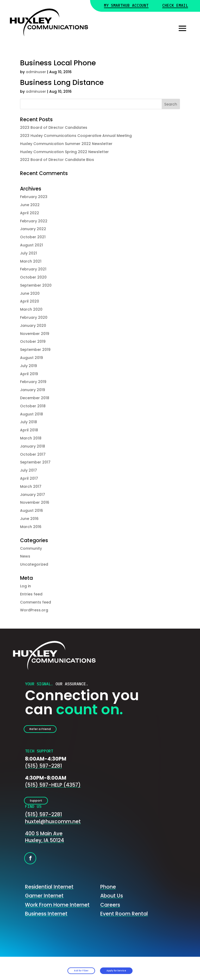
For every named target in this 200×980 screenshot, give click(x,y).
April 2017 (29, 478)
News (25, 556)
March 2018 (31, 438)
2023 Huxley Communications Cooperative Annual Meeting (76, 136)
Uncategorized (34, 564)
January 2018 (33, 446)
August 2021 (32, 245)
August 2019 (32, 358)
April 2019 (29, 374)
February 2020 (34, 317)
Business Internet (46, 921)
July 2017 (29, 470)
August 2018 (32, 414)
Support (42, 806)
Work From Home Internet (57, 912)
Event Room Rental (124, 921)
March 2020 (31, 309)
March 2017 (31, 486)
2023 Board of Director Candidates (54, 127)
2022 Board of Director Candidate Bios (57, 160)
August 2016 (32, 511)
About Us (112, 903)
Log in (26, 586)
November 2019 (35, 334)
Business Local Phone (58, 63)
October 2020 (33, 277)
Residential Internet (49, 894)
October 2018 (33, 406)
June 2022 (30, 205)
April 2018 (29, 430)
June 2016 (29, 519)
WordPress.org (34, 610)
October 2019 (33, 341)
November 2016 (35, 502)
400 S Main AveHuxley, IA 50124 (45, 844)
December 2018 (35, 398)
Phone (108, 894)
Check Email (175, 6)
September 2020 (36, 285)
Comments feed (36, 602)
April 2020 (30, 301)
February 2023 (34, 197)
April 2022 (30, 213)
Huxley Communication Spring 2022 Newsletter (64, 152)
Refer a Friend (48, 731)
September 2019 (35, 350)
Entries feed (31, 594)
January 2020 (33, 326)
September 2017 (35, 462)
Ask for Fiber (59, 967)
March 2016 (31, 527)
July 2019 (29, 366)
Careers (110, 912)
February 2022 (34, 221)
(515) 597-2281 (43, 770)
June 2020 (30, 293)
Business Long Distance (62, 82)
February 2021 (33, 269)
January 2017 (33, 495)
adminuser (36, 72)
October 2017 (33, 454)
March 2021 (31, 261)
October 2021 (33, 237)
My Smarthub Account (126, 6)
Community (31, 548)
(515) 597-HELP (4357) (53, 789)
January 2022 (33, 229)
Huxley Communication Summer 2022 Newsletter (66, 144)
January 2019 (33, 390)
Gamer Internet (44, 903)
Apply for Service (136, 967)
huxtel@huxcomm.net (53, 829)
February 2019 (33, 382)
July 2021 (29, 253)
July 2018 (29, 422)
